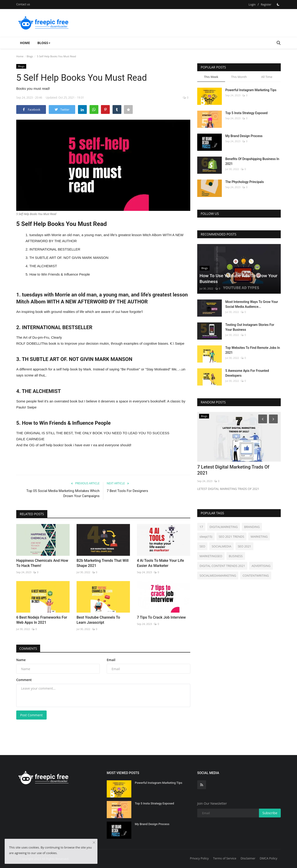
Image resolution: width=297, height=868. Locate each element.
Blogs (30, 56)
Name (21, 660)
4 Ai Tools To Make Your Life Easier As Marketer (160, 563)
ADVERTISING (261, 566)
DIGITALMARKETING (224, 527)
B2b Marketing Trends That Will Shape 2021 (103, 563)
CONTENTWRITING (256, 575)
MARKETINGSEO (211, 556)
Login (252, 5)
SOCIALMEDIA (221, 546)
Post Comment (31, 715)
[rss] (202, 785)
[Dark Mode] (278, 4)
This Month (239, 77)
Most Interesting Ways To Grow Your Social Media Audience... (252, 304)
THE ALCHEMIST (43, 266)
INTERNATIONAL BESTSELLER (55, 249)
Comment (24, 680)
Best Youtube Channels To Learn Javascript (98, 620)
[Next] (274, 419)
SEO (202, 546)
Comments (29, 648)
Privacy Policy (199, 858)
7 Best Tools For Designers (127, 491)
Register (266, 5)
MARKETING (259, 537)
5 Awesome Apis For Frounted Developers (247, 373)
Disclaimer (248, 858)
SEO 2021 (245, 546)
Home (25, 43)
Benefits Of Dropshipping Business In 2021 (252, 161)
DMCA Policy (268, 858)
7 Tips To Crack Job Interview (161, 617)
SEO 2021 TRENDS (232, 537)
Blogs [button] (44, 43)
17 (201, 527)
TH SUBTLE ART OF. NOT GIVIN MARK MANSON (69, 258)
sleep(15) (206, 537)
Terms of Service (225, 858)
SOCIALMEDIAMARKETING (218, 575)
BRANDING (252, 527)
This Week (211, 77)
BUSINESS (236, 556)
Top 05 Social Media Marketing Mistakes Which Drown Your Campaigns (63, 493)
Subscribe (270, 813)
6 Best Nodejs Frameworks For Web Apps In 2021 (42, 620)
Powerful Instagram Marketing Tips (251, 90)
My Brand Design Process (244, 136)
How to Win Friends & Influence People (60, 274)
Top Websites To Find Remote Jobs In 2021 (253, 350)
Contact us (23, 4)
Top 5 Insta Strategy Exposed (246, 113)
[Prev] (262, 419)
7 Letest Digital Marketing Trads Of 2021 (233, 470)
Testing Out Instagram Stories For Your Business (250, 327)
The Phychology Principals (245, 182)
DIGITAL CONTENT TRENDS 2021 (222, 566)
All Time (267, 77)
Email (111, 660)
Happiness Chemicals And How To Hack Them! (42, 563)
